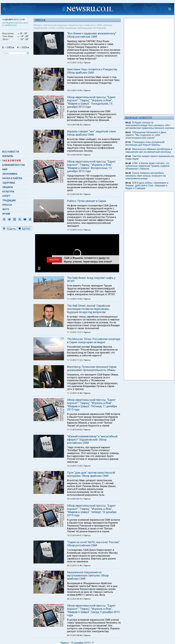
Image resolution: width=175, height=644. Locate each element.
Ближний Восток (14, 165)
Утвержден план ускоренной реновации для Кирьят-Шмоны (145, 143)
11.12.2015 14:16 (75, 230)
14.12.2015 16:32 (75, 63)
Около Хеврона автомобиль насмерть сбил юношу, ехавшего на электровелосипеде (146, 176)
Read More (54, 260)
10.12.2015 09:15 (75, 499)
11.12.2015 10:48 (75, 393)
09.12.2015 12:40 (75, 566)
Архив (6, 214)
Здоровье (9, 183)
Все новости (11, 152)
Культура (8, 192)
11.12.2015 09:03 (75, 430)
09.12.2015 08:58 (75, 635)
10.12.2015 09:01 (75, 535)
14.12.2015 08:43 (75, 125)
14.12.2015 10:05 (75, 90)
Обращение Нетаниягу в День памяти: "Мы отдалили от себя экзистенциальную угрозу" (146, 135)
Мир (5, 169)
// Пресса (86, 63)
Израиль (8, 156)
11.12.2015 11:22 (75, 360)
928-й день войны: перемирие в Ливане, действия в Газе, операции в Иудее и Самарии (147, 185)
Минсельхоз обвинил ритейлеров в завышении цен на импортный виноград (149, 150)
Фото (6, 209)
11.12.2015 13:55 (75, 299)
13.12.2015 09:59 (75, 155)
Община (8, 187)
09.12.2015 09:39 (75, 599)
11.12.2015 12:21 (75, 332)
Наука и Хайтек (12, 178)
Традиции (9, 200)
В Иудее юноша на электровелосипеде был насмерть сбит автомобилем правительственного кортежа (150, 125)
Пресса (7, 205)
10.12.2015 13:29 (75, 466)
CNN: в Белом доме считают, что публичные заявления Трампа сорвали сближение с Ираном (147, 166)
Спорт (6, 196)
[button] (39, 268)
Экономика (10, 174)
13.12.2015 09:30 (75, 194)
